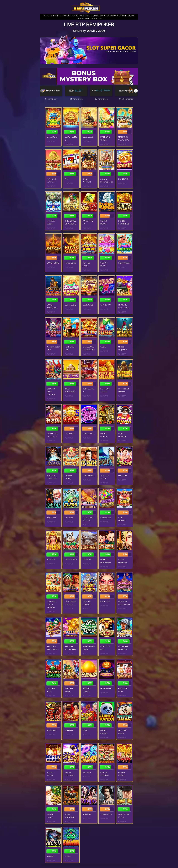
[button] (136, 91)
